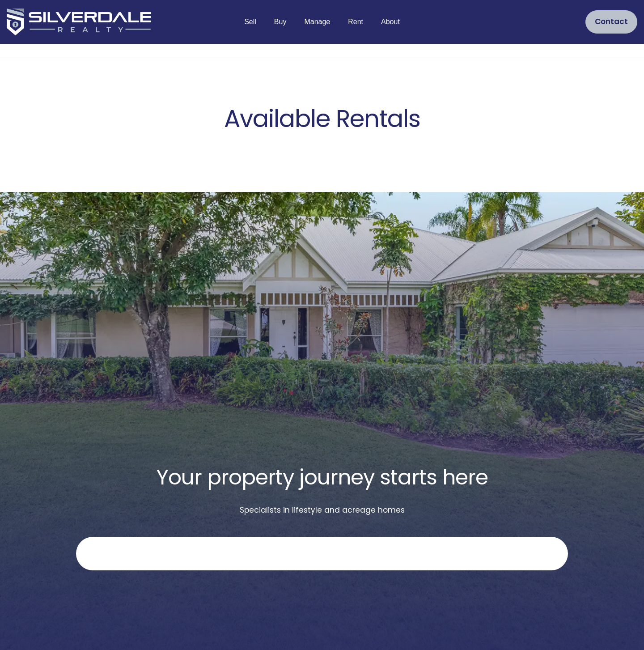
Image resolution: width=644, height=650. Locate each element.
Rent (356, 22)
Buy (280, 22)
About (390, 22)
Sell (250, 22)
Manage (317, 22)
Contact (611, 21)
